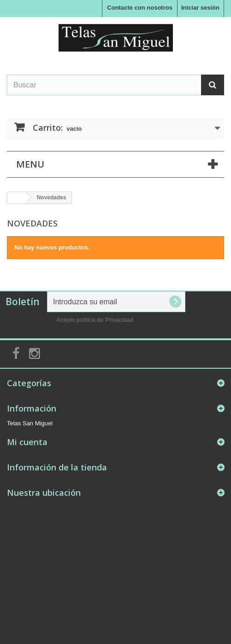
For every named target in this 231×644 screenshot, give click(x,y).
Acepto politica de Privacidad (95, 320)
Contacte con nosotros (140, 8)
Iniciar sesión (200, 8)
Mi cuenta (27, 442)
